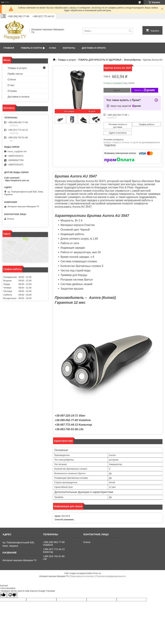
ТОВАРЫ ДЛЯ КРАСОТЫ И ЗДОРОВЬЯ (100, 60)
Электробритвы (132, 60)
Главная (9, 48)
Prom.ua (97, 573)
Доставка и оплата (94, 48)
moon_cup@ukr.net (17, 151)
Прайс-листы (15, 74)
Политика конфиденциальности (111, 576)
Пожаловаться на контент (82, 576)
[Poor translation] (12, 595)
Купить (117, 90)
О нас (53, 48)
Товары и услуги (31, 48)
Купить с (145, 90)
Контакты (69, 48)
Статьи (12, 79)
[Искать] (130, 31)
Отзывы (12, 91)
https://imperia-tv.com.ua (17, 180)
